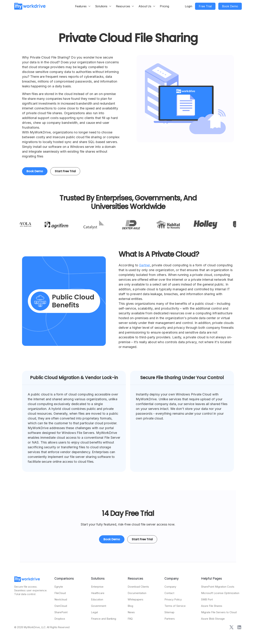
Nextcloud (61, 599)
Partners (170, 619)
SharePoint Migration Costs (218, 587)
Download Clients (138, 587)
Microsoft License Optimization (220, 593)
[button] (83, 6)
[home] (30, 6)
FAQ (130, 619)
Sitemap (169, 612)
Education (97, 599)
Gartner (144, 265)
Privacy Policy (173, 599)
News (131, 612)
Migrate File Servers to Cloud (219, 612)
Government (99, 606)
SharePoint (61, 612)
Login (189, 6)
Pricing (164, 6)
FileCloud (60, 593)
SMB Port (207, 599)
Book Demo (35, 171)
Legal (94, 612)
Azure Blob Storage (213, 619)
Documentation (137, 593)
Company (170, 587)
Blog (130, 606)
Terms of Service (175, 606)
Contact (169, 593)
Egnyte (59, 587)
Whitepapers (135, 599)
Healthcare (98, 593)
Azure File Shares (212, 606)
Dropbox (60, 619)
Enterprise (97, 587)
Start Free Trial (65, 171)
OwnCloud (61, 606)
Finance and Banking (104, 619)
